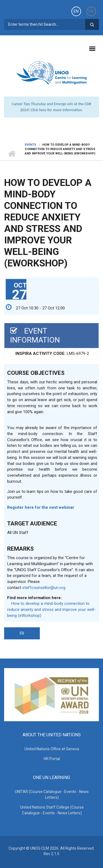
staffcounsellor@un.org (44, 588)
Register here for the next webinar (41, 507)
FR (91, 11)
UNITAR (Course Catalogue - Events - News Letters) (52, 794)
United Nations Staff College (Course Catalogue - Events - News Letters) (52, 810)
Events (30, 145)
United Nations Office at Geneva (52, 749)
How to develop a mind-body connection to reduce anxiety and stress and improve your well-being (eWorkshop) (51, 610)
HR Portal (52, 759)
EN (76, 11)
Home (12, 154)
